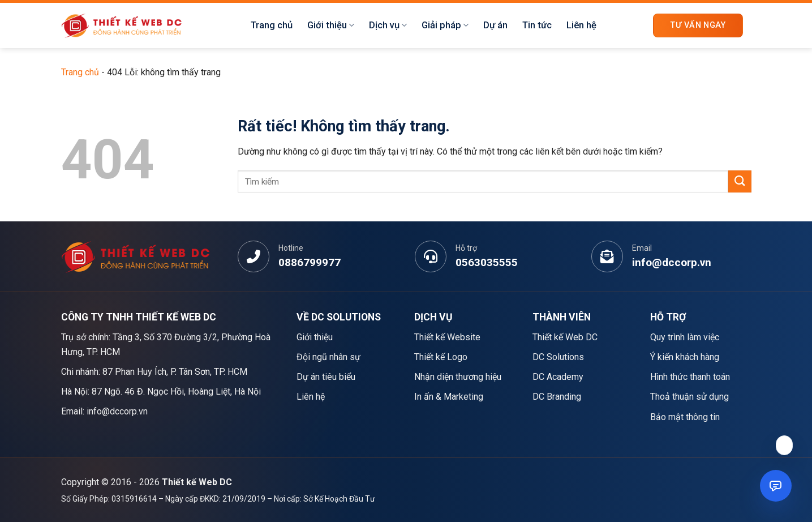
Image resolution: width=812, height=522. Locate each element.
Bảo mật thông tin (685, 417)
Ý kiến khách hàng (685, 357)
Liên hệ (581, 25)
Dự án (495, 25)
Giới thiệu (331, 25)
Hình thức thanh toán (690, 377)
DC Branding (557, 397)
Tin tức (537, 25)
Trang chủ (272, 25)
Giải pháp (445, 25)
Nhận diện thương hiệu (458, 377)
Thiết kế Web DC (565, 337)
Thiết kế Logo (441, 357)
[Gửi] (740, 181)
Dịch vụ (388, 25)
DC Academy (558, 377)
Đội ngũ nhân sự (328, 357)
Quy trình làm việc (685, 337)
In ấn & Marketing (449, 397)
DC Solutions (558, 357)
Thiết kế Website (447, 337)
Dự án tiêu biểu (326, 377)
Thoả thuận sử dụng (689, 397)
